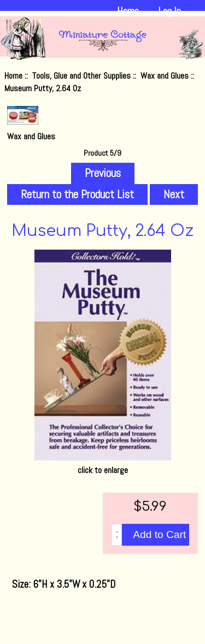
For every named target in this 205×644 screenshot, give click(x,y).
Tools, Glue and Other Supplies (81, 76)
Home (128, 11)
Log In (169, 11)
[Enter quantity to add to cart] (117, 535)
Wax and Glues (165, 76)
